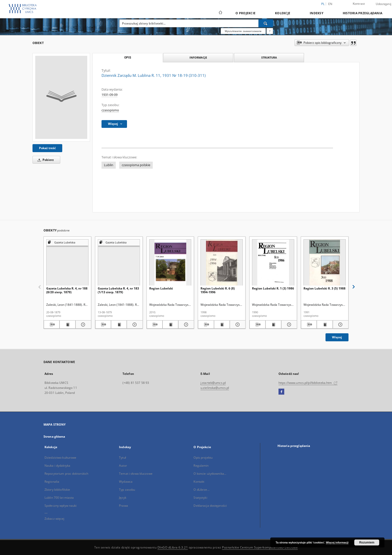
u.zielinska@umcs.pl (215, 388)
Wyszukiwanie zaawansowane (243, 31)
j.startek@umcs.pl (213, 383)
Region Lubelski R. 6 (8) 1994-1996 (218, 290)
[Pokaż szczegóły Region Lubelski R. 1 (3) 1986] (288, 325)
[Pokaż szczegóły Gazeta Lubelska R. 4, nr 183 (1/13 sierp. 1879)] (134, 325)
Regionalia (52, 482)
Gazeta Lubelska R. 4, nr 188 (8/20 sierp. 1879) (67, 290)
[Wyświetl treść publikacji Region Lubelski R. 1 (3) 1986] (273, 325)
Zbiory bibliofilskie (57, 490)
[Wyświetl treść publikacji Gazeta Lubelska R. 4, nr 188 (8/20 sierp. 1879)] (67, 325)
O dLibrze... (201, 490)
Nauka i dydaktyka (57, 466)
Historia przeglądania (362, 13)
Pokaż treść (47, 148)
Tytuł (122, 458)
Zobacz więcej (54, 519)
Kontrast (359, 4)
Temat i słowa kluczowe (136, 474)
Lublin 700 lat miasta (59, 498)
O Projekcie (245, 13)
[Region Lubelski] (170, 263)
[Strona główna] (220, 13)
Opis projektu (203, 458)
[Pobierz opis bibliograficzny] (52, 325)
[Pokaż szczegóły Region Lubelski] (185, 325)
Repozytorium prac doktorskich (66, 474)
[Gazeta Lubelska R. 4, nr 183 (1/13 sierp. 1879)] (119, 263)
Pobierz (45, 160)
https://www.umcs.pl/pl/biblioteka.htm (308, 383)
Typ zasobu (127, 490)
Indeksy (316, 13)
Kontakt (199, 482)
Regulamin (201, 466)
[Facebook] (281, 392)
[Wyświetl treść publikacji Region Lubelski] (170, 325)
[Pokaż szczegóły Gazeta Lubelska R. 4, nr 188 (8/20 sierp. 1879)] (83, 325)
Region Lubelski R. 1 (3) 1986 (273, 288)
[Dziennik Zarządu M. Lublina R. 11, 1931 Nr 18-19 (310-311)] (61, 97)
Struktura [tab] (269, 57)
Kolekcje (283, 13)
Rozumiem (367, 542)
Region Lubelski (161, 288)
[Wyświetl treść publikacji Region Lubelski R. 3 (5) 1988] (325, 325)
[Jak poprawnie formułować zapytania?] (270, 31)
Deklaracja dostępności (210, 506)
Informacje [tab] (198, 57)
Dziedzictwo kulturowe (60, 458)
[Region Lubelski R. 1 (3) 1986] (273, 263)
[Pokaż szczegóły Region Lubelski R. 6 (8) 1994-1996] (237, 325)
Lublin (109, 165)
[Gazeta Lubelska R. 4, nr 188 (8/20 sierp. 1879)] (67, 263)
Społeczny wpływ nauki (61, 506)
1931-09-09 (109, 95)
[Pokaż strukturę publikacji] (67, 243)
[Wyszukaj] (266, 23)
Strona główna (54, 437)
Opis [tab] (128, 58)
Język (123, 498)
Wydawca (126, 482)
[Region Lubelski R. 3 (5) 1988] (325, 263)
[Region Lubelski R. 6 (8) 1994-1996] (222, 263)
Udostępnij (384, 4)
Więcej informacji (337, 542)
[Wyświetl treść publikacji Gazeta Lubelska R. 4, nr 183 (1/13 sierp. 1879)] (119, 325)
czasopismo (110, 110)
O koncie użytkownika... (210, 474)
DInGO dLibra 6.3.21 (173, 547)
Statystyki (200, 498)
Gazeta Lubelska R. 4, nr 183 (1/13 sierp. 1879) (118, 290)
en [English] (330, 4)
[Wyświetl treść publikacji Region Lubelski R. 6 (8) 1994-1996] (222, 325)
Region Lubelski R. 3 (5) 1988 (324, 288)
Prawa (123, 506)
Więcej (337, 337)
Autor (123, 466)
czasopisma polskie (136, 165)
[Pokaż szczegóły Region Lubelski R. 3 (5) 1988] (340, 325)
